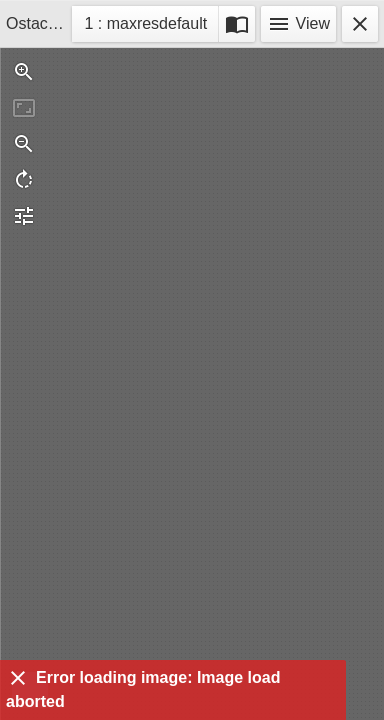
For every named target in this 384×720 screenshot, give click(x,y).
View (298, 24)
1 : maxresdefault (145, 26)
